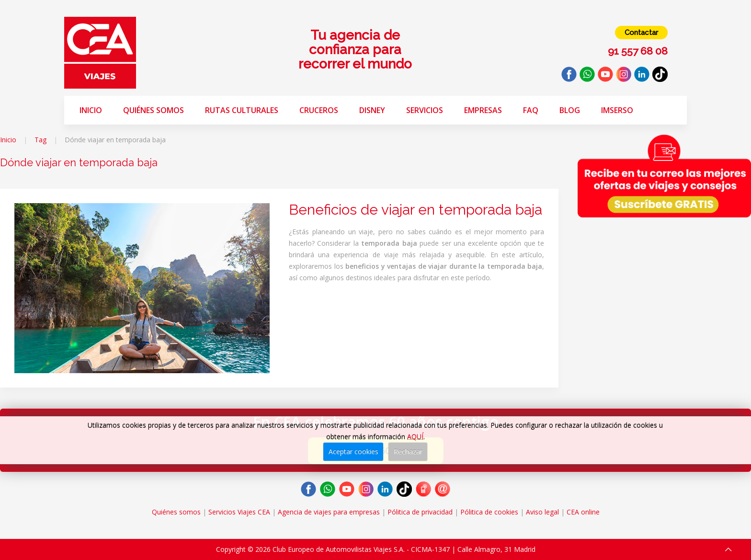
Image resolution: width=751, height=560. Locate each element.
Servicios (425, 110)
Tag (40, 140)
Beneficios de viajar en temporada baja (415, 210)
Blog (570, 110)
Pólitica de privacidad (420, 512)
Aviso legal (542, 512)
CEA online (583, 512)
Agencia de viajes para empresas (329, 512)
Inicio (91, 110)
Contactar (641, 33)
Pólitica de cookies (489, 512)
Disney (372, 110)
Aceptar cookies (353, 451)
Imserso (617, 110)
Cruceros (319, 110)
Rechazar (408, 451)
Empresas (483, 110)
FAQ (531, 110)
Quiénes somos (154, 110)
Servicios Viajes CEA (239, 512)
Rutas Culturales (242, 110)
